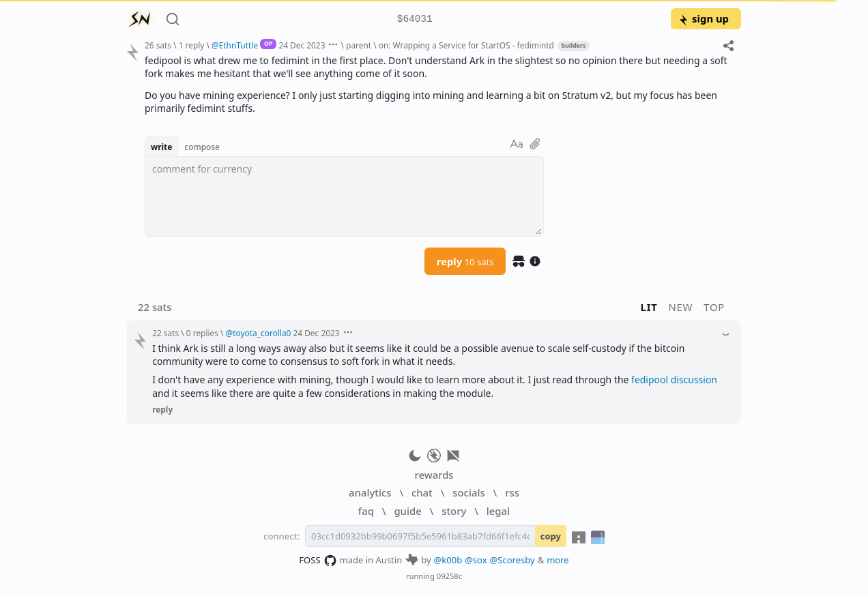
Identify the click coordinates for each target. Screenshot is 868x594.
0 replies (202, 333)
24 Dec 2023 (302, 45)
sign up (703, 18)
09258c (449, 576)
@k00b (448, 560)
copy (551, 536)
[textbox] (438, 84)
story (454, 511)
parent (359, 45)
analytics (370, 492)
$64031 (415, 19)
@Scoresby (512, 560)
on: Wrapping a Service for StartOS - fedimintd (466, 45)
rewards (434, 475)
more (558, 560)
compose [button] (202, 147)
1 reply (192, 45)
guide (407, 511)
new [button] (681, 307)
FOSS (318, 561)
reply (465, 261)
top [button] (714, 307)
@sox (476, 560)
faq (366, 511)
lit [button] (649, 307)
